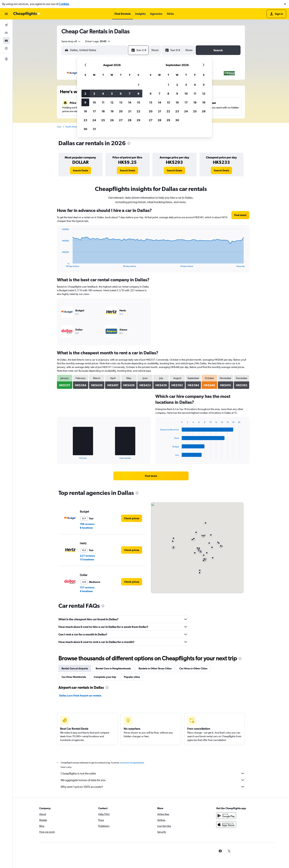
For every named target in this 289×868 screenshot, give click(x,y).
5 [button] (112, 94)
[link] (80, 170)
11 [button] (103, 102)
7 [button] (130, 94)
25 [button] (103, 120)
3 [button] (94, 94)
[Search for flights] (6, 25)
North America (73, 127)
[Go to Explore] (6, 48)
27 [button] (121, 120)
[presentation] (129, 143)
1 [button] (139, 85)
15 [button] (139, 102)
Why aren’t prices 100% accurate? (153, 787)
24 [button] (94, 120)
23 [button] (85, 120)
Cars (59, 127)
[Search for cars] (6, 41)
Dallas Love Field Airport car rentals (80, 696)
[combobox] (71, 41)
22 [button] (138, 111)
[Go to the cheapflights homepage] (27, 14)
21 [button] (130, 111)
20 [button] (121, 111)
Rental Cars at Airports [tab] (75, 668)
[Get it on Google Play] (226, 816)
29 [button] (138, 120)
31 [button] (94, 129)
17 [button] (94, 111)
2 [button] (85, 94)
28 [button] (130, 120)
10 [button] (94, 102)
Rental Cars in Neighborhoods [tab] (113, 668)
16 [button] (85, 111)
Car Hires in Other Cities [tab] (193, 668)
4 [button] (103, 94)
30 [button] (85, 129)
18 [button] (103, 111)
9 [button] (85, 102)
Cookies (64, 4)
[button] (285, 4)
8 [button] (138, 94)
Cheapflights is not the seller (153, 773)
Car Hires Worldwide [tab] (74, 677)
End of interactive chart (60, 264)
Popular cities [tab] (132, 677)
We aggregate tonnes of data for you (153, 780)
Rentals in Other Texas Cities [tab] (155, 668)
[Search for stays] (6, 33)
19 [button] (112, 111)
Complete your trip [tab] (105, 677)
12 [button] (112, 102)
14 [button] (130, 102)
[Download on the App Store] (226, 824)
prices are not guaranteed (132, 763)
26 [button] (112, 120)
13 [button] (121, 102)
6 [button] (121, 94)
